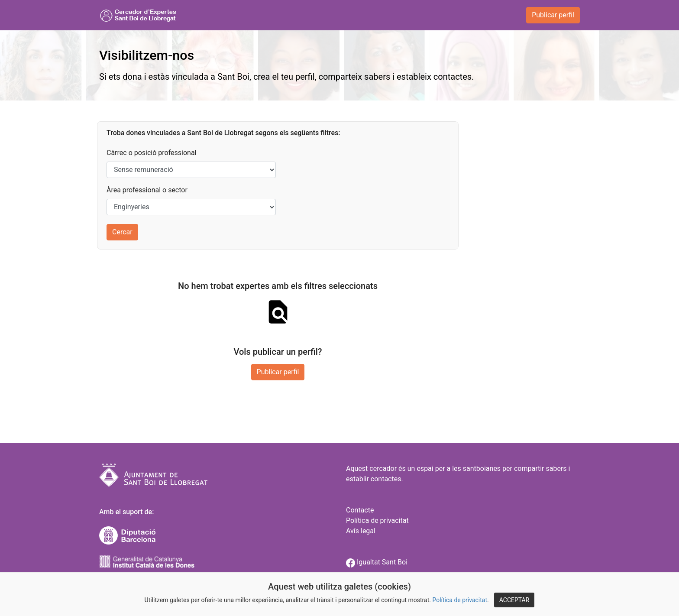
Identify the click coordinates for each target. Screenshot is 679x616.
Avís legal (361, 531)
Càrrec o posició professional (152, 153)
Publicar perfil (553, 15)
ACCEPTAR (514, 600)
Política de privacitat (460, 600)
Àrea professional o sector (147, 190)
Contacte (360, 510)
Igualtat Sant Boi (377, 562)
